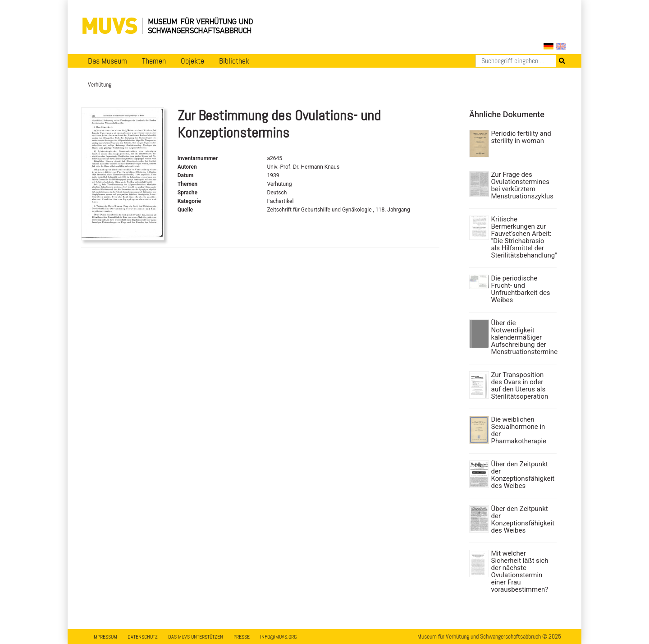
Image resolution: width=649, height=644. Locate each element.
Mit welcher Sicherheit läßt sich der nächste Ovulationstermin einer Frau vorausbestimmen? (520, 571)
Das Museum (107, 61)
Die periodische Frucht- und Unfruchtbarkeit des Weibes (521, 289)
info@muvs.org (278, 637)
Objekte (192, 61)
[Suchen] (516, 61)
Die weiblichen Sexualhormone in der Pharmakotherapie (519, 430)
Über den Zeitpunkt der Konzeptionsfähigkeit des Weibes (523, 475)
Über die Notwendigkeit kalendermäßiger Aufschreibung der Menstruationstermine (523, 337)
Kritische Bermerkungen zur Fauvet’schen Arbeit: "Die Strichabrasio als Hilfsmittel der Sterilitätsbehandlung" (523, 237)
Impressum (105, 637)
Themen (154, 61)
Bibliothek (234, 61)
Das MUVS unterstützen (196, 637)
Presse (242, 637)
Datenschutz (143, 637)
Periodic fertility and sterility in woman (521, 137)
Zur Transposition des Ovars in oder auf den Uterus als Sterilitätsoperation (520, 386)
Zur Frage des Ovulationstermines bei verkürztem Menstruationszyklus (522, 185)
